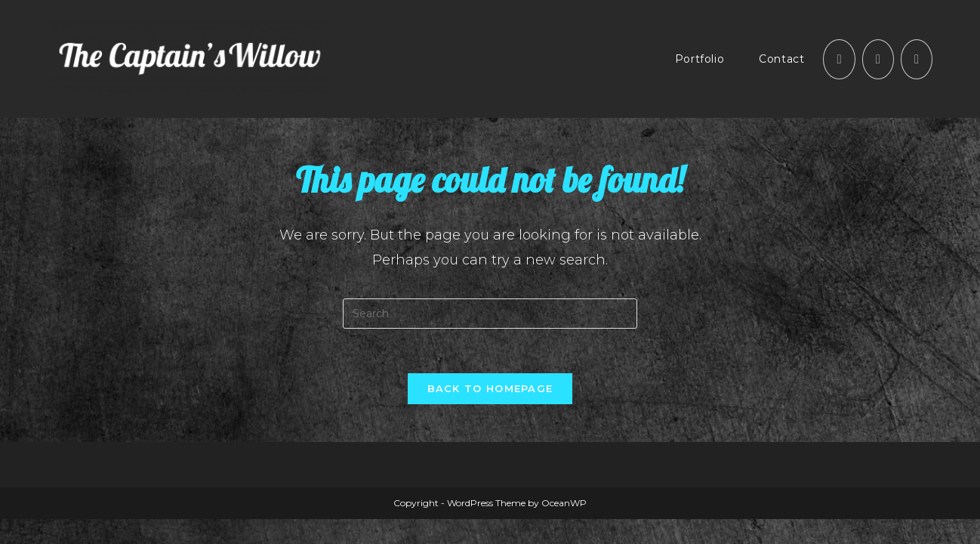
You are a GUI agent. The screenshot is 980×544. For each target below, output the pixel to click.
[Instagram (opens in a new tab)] (878, 59)
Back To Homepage (490, 389)
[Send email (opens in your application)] (917, 59)
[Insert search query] (490, 314)
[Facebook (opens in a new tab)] (839, 59)
